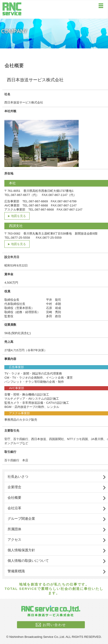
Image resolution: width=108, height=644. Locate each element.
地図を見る (18, 216)
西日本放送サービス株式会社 (12, 9)
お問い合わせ (54, 625)
